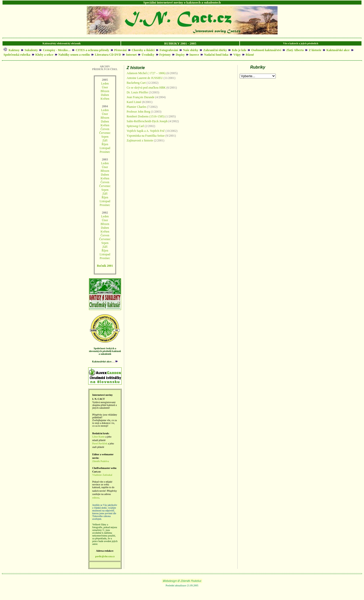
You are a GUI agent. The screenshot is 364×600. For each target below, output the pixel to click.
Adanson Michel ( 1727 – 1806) (146, 73)
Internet (131, 55)
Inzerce (194, 55)
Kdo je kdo (239, 50)
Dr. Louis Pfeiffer (138, 92)
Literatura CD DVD (108, 55)
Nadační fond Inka (216, 55)
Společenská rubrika (17, 55)
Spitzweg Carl (135, 126)
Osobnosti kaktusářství (266, 50)
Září (105, 140)
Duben (105, 95)
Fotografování (169, 50)
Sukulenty (31, 50)
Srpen (105, 190)
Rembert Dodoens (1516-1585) (146, 116)
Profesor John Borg (139, 112)
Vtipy (237, 55)
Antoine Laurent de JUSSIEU (145, 78)
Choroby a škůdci (143, 50)
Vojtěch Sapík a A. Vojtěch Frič (146, 131)
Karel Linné (134, 102)
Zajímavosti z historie (140, 140)
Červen (105, 129)
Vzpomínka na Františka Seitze (146, 136)
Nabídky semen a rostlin (74, 55)
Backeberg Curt (136, 83)
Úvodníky (148, 55)
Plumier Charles (136, 107)
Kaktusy (14, 50)
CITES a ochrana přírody (92, 50)
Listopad (105, 148)
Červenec (105, 186)
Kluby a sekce (44, 55)
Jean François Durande (141, 97)
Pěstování (120, 50)
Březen (105, 91)
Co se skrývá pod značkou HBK (146, 88)
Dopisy (180, 55)
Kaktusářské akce (338, 50)
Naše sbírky (191, 50)
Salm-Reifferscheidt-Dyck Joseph (147, 121)
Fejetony (165, 55)
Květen (105, 99)
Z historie (315, 50)
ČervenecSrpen (105, 135)
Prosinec (105, 152)
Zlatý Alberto (295, 50)
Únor (105, 87)
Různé (250, 55)
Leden (105, 84)
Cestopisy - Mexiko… (57, 50)
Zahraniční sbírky (215, 50)
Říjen (105, 144)
